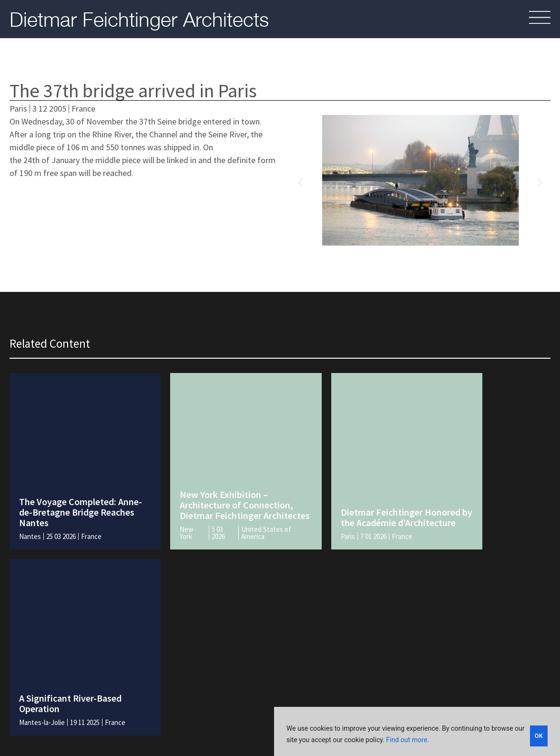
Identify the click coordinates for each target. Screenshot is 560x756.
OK (539, 735)
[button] (300, 182)
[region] (417, 732)
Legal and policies (320, 672)
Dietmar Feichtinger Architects (139, 19)
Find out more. (407, 741)
